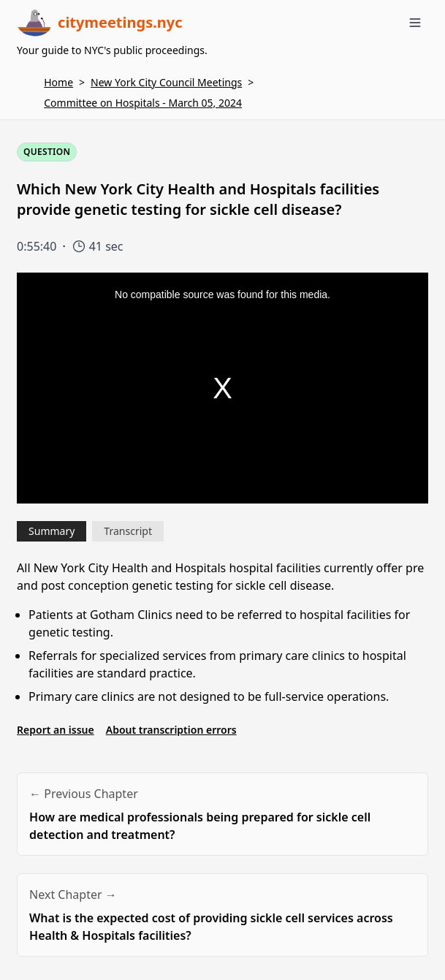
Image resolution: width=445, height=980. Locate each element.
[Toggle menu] (415, 23)
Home (58, 82)
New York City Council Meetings (166, 82)
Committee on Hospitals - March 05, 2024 (143, 103)
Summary (52, 531)
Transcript (128, 531)
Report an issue (56, 730)
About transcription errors (171, 730)
